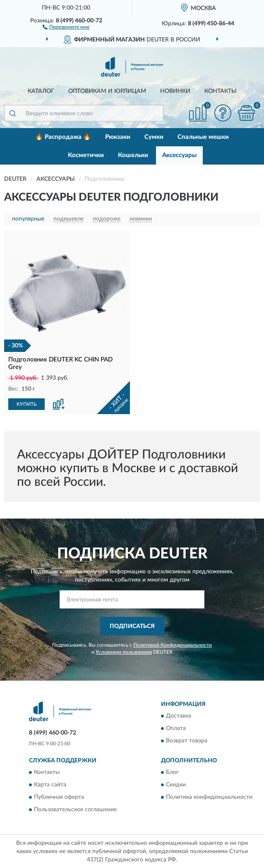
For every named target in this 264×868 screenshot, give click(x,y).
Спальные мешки (203, 137)
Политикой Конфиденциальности (173, 645)
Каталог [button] (41, 91)
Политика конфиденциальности (209, 798)
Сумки (154, 137)
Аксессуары (179, 155)
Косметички (86, 155)
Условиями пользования (124, 652)
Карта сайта (50, 785)
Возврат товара (187, 741)
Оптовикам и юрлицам (107, 91)
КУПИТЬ (26, 404)
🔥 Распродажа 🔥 (63, 137)
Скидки (176, 785)
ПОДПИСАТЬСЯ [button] (132, 626)
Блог (172, 773)
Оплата (176, 729)
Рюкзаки (118, 137)
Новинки (175, 91)
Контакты (221, 91)
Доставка (179, 716)
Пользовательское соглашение (75, 810)
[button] (66, 27)
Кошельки (133, 155)
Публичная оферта (59, 798)
